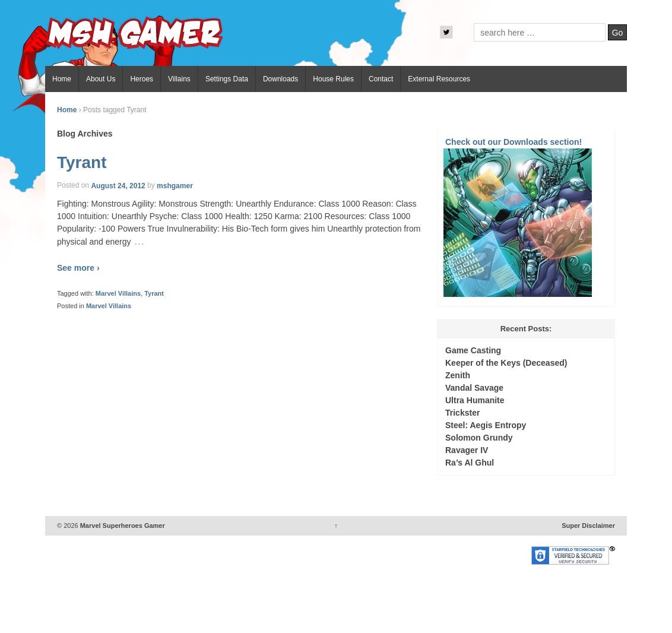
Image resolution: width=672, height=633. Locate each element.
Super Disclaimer (588, 526)
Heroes (142, 79)
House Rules (333, 79)
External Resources (439, 79)
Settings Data (227, 79)
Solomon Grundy (479, 438)
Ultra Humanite (475, 400)
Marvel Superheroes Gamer (122, 526)
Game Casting (473, 350)
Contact (381, 79)
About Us (101, 79)
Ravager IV (467, 450)
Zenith (458, 375)
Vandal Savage (474, 388)
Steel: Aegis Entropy (486, 425)
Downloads (280, 79)
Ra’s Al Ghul (470, 463)
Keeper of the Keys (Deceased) (506, 363)
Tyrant (82, 162)
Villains (179, 79)
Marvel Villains (118, 293)
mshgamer (175, 185)
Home (62, 79)
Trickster (462, 413)
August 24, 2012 (118, 185)
